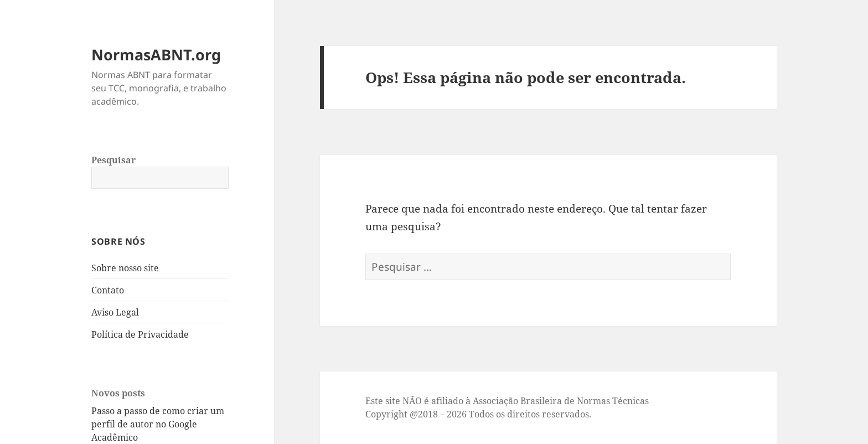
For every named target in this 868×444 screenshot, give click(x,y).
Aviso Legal (115, 312)
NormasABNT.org (156, 55)
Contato (108, 290)
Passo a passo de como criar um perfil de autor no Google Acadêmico (158, 424)
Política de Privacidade (140, 334)
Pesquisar (113, 160)
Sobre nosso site (125, 268)
